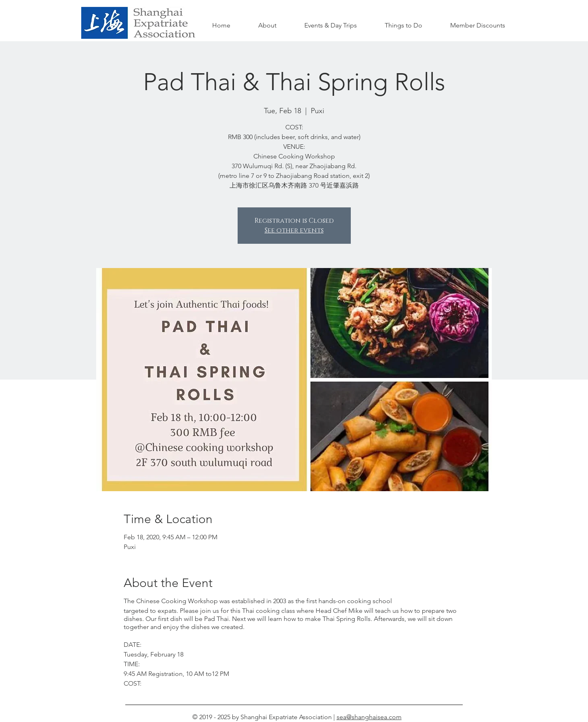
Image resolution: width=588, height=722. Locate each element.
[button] (404, 25)
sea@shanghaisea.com (369, 717)
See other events (294, 230)
